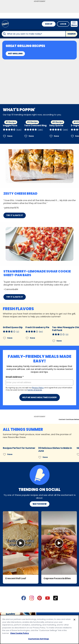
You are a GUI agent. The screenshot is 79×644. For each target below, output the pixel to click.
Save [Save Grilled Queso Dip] (10, 338)
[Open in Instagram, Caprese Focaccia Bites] (59, 474)
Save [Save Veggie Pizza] (10, 136)
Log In (63, 24)
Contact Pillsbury (19, 592)
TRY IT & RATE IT (15, 215)
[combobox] (34, 34)
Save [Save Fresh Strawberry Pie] (32, 338)
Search (72, 34)
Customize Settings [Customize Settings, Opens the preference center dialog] (39, 639)
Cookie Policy (56, 607)
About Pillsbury (38, 592)
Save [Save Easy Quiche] (56, 136)
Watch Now (40, 434)
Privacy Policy (23, 607)
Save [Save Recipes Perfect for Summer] (10, 385)
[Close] (74, 620)
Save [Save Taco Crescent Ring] (31, 136)
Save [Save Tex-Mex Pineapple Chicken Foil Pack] (59, 341)
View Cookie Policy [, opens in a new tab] (20, 633)
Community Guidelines (40, 612)
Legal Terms (40, 607)
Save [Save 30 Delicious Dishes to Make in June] (45, 388)
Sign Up (49, 24)
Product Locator (58, 592)
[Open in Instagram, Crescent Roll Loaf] (21, 474)
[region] (39, 630)
